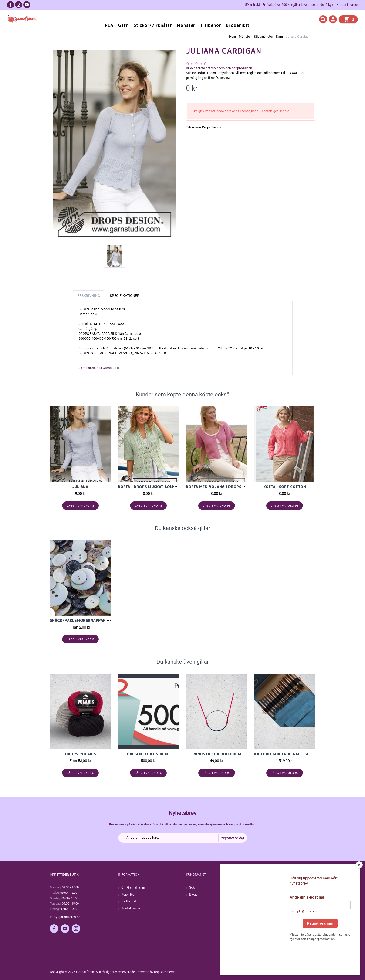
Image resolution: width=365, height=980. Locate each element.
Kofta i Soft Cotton (285, 487)
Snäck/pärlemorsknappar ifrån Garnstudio (97, 620)
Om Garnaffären (133, 887)
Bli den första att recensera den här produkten (219, 68)
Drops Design (212, 127)
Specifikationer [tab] (125, 296)
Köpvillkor (128, 894)
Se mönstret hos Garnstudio (99, 368)
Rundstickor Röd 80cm (217, 754)
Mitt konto (265, 887)
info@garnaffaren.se (65, 917)
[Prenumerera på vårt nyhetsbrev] (183, 838)
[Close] (360, 894)
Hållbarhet (129, 901)
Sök (192, 887)
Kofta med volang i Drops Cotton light (228, 487)
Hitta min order (347, 5)
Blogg (193, 894)
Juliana (80, 487)
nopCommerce (165, 972)
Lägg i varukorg (80, 505)
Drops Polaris (80, 754)
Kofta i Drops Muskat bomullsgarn (156, 487)
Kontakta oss (131, 908)
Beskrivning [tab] (89, 296)
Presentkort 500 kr (148, 754)
